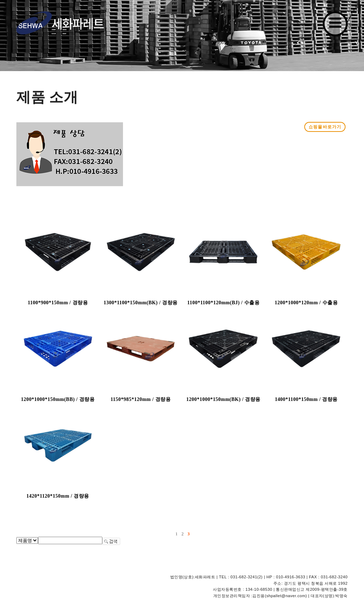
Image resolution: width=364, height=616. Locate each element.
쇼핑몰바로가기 (325, 127)
